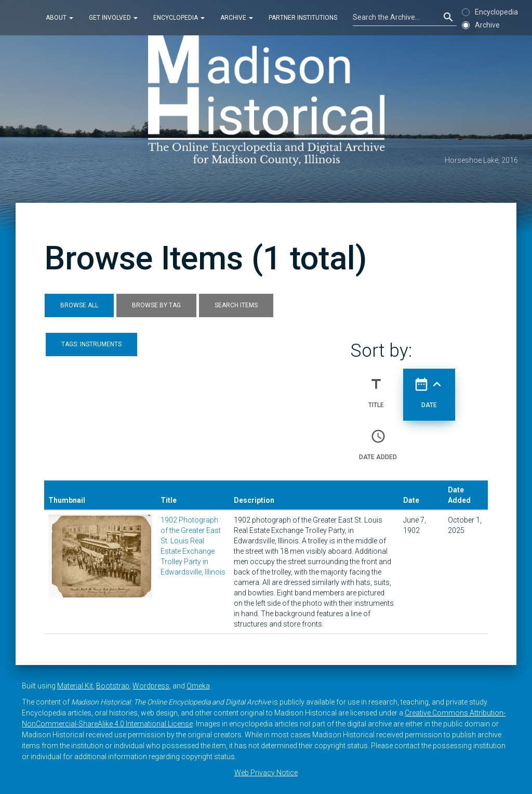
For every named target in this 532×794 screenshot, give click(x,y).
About (59, 18)
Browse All (79, 305)
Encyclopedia (179, 18)
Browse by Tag (156, 305)
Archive (237, 18)
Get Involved (113, 18)
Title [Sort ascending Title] (376, 388)
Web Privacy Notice (266, 773)
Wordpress (151, 686)
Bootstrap (113, 686)
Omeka (198, 686)
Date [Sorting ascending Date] (429, 388)
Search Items (236, 305)
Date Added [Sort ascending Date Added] (378, 440)
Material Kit (75, 686)
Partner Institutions (303, 18)
